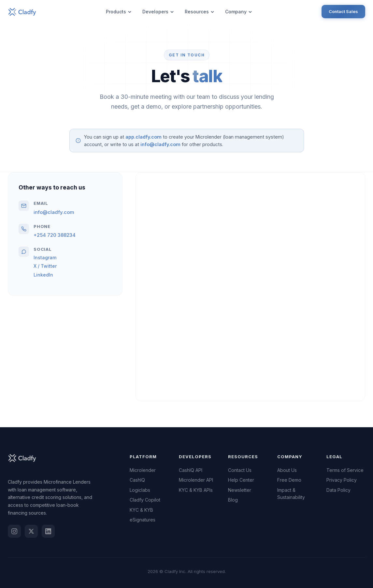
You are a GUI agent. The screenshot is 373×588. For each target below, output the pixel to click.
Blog (233, 500)
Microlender (143, 470)
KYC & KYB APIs (196, 490)
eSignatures (143, 520)
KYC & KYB (141, 510)
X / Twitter (45, 266)
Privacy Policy (342, 480)
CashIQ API (191, 470)
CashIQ (137, 480)
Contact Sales (343, 11)
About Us (287, 470)
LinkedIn (43, 275)
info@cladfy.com (160, 144)
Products (119, 12)
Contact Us (240, 470)
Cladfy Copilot (145, 500)
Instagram (45, 257)
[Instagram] (14, 531)
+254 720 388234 (55, 235)
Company (239, 12)
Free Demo (289, 480)
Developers (158, 12)
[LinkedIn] (48, 531)
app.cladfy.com (143, 137)
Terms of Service (345, 470)
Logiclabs (140, 490)
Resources (200, 12)
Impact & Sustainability (291, 494)
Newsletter (240, 490)
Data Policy (338, 490)
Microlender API (196, 480)
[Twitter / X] (31, 531)
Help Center (241, 480)
